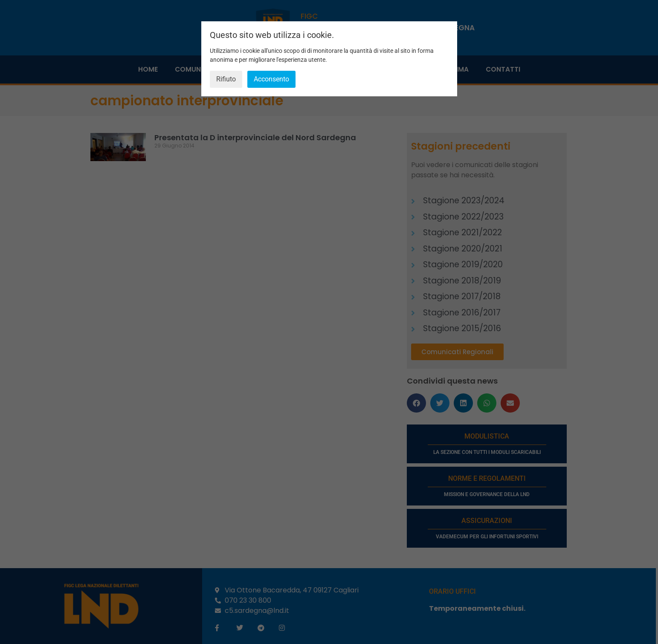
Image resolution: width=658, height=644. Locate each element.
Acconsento (271, 79)
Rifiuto (226, 79)
